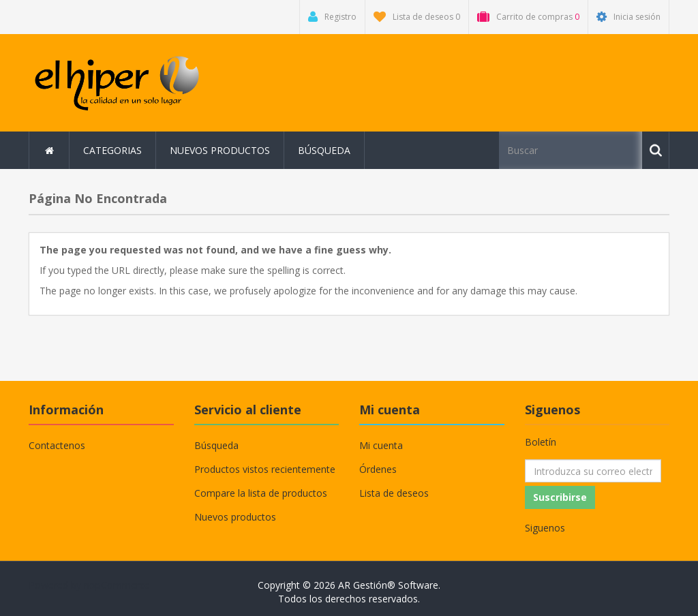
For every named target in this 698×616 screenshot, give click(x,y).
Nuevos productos (220, 150)
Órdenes (378, 469)
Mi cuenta (381, 445)
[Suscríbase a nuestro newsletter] (593, 471)
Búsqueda (324, 150)
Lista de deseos (394, 493)
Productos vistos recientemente (265, 469)
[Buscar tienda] (571, 150)
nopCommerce (117, 585)
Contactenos (57, 445)
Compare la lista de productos (261, 493)
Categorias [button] (112, 150)
